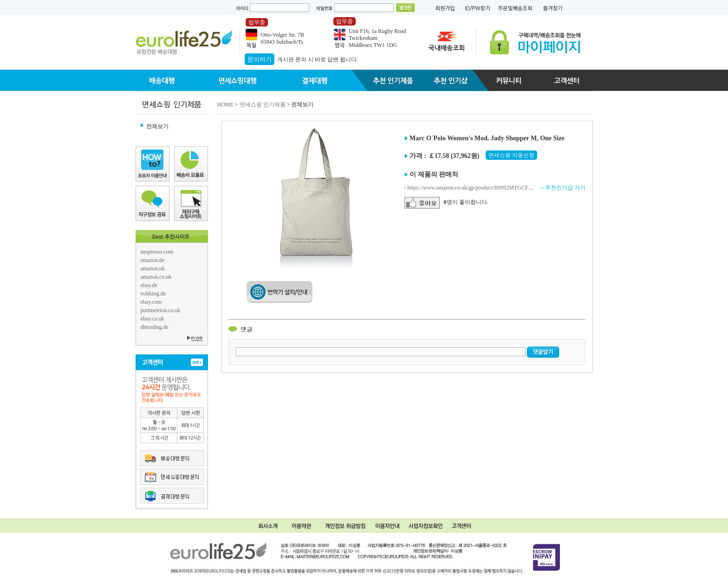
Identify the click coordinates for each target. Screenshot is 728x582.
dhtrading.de (155, 327)
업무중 (257, 22)
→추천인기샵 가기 (562, 188)
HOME (225, 105)
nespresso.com (157, 252)
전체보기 (157, 126)
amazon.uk (153, 268)
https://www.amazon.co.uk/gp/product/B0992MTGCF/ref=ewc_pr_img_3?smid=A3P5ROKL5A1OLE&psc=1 (531, 188)
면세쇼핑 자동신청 (511, 155)
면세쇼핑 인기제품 (263, 105)
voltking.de (153, 294)
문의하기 (260, 59)
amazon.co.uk (156, 277)
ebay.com (151, 302)
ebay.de (149, 285)
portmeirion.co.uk (161, 310)
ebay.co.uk (153, 319)
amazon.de (153, 260)
